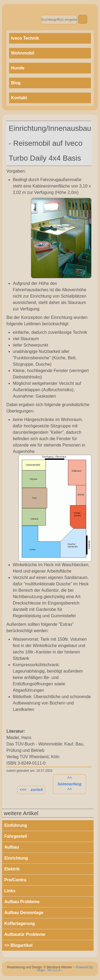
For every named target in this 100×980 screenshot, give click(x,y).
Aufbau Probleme (22, 902)
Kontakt (19, 98)
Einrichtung (16, 858)
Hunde (18, 68)
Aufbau (12, 847)
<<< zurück (31, 790)
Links (10, 891)
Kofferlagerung (20, 923)
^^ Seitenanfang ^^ (69, 784)
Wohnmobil (23, 53)
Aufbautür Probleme (25, 934)
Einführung (16, 825)
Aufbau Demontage (24, 913)
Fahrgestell (16, 836)
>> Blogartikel (18, 945)
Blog (16, 83)
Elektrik (12, 869)
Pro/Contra (15, 880)
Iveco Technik (25, 38)
